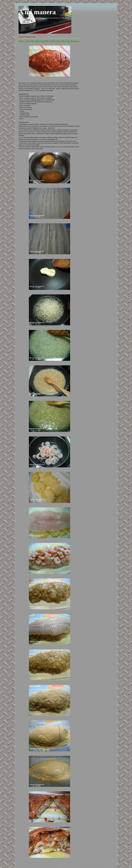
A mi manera (37, 12)
